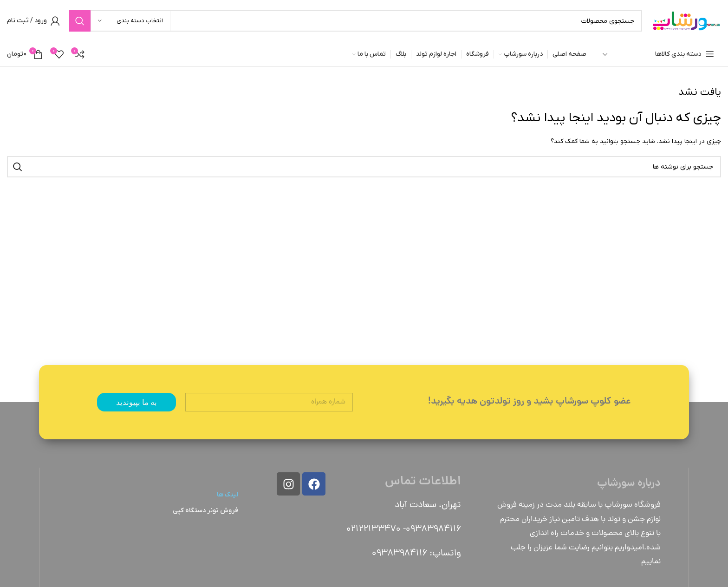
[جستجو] (356, 21)
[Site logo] (686, 21)
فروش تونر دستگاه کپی (205, 511)
